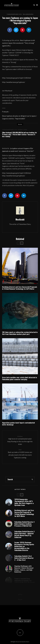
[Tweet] (16, 30)
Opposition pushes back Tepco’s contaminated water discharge (18, 424)
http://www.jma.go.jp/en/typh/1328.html (16, 78)
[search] (32, 479)
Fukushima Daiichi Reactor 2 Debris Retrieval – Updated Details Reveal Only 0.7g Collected (24, 536)
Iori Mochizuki (7, 91)
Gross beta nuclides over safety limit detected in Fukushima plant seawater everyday (20, 378)
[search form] (18, 479)
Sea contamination (28, 14)
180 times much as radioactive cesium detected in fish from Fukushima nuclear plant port (20, 333)
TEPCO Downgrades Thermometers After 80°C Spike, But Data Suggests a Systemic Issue (24, 502)
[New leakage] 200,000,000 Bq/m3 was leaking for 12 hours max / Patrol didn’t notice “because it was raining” (20, 134)
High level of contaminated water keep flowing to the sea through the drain (20, 440)
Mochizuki (20, 219)
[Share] (10, 30)
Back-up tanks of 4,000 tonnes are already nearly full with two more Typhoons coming (20, 454)
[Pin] (22, 30)
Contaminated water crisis (14, 14)
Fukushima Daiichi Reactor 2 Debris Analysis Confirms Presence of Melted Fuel (24, 524)
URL (8, 46)
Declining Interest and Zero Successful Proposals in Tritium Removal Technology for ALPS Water (20, 288)
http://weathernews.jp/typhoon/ (14, 82)
